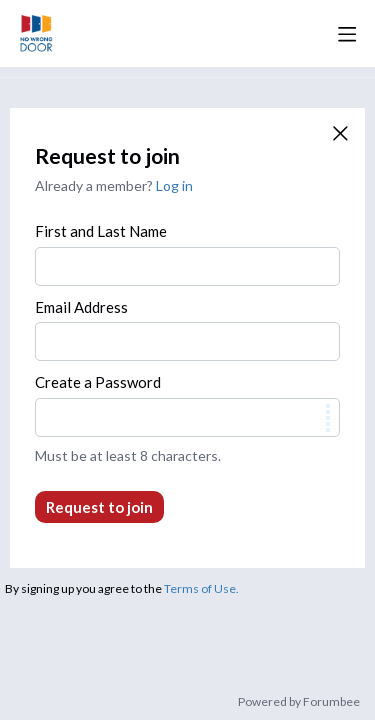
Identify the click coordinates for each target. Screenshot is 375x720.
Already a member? (114, 185)
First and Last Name (101, 231)
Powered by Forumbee (299, 702)
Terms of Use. (201, 588)
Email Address (81, 307)
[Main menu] (347, 34)
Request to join (99, 507)
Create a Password (98, 382)
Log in (174, 185)
